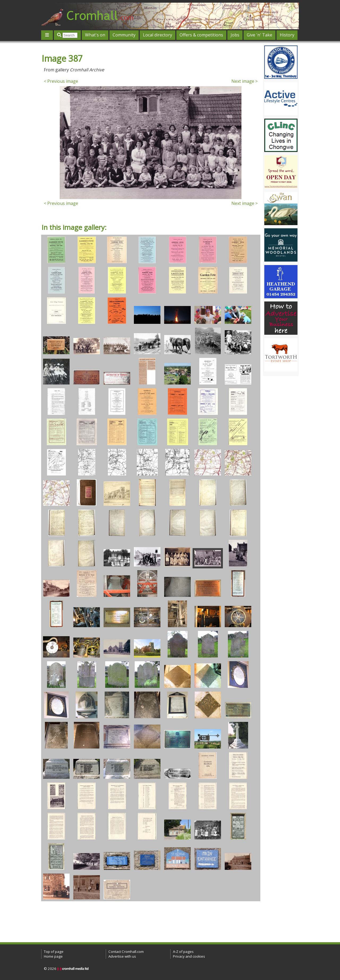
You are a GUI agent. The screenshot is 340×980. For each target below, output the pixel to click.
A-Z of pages (183, 952)
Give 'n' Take (260, 35)
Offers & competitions (201, 35)
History (287, 35)
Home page (53, 956)
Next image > (245, 81)
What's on (95, 35)
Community (124, 35)
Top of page (54, 952)
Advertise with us (122, 956)
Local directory (158, 35)
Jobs (235, 35)
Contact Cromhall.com (126, 952)
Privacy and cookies (189, 956)
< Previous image (61, 81)
